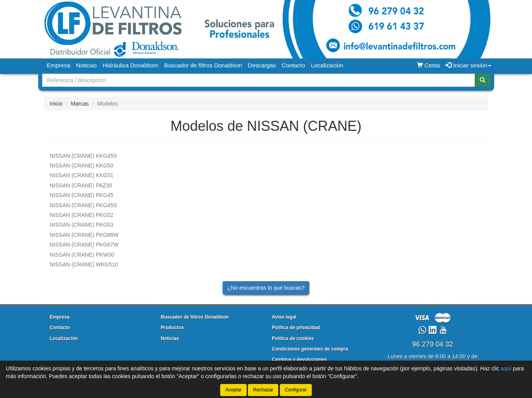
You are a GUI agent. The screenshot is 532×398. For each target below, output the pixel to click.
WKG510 (84, 264)
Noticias (86, 65)
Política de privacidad (296, 328)
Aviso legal (284, 317)
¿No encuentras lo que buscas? (266, 288)
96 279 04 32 (432, 344)
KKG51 (82, 175)
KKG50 (82, 166)
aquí (506, 368)
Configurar (296, 390)
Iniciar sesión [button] (468, 65)
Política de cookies (293, 338)
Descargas (262, 65)
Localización (327, 65)
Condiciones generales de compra (310, 349)
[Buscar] (483, 80)
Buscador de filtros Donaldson (203, 65)
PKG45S (84, 205)
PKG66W (84, 235)
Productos (172, 328)
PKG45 (82, 195)
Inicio (56, 104)
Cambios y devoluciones (300, 359)
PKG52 (82, 215)
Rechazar (263, 390)
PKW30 (82, 255)
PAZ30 (81, 185)
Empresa (58, 65)
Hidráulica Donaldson (130, 65)
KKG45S (84, 156)
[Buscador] (259, 80)
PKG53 (82, 225)
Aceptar (233, 390)
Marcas (80, 104)
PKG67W (84, 245)
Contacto (293, 65)
